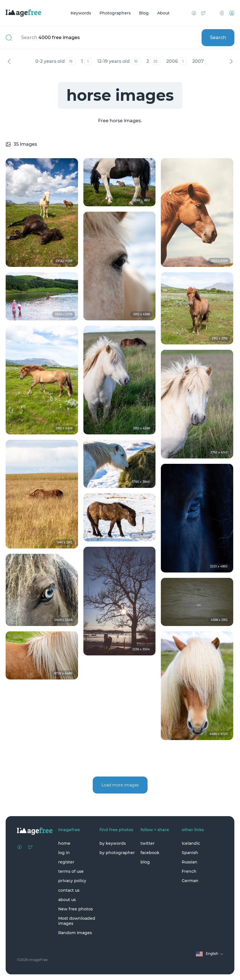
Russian (190, 862)
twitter (148, 843)
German (190, 881)
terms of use (71, 871)
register (66, 862)
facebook (150, 853)
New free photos (75, 909)
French (189, 871)
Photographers (115, 13)
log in (64, 853)
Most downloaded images (77, 921)
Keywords (81, 13)
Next (231, 61)
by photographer (117, 853)
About (163, 13)
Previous (9, 61)
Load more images (120, 785)
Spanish (190, 853)
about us (67, 900)
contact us (69, 890)
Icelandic (191, 843)
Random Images (75, 933)
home (64, 843)
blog (145, 862)
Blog (144, 13)
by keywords (113, 843)
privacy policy (72, 881)
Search (218, 37)
